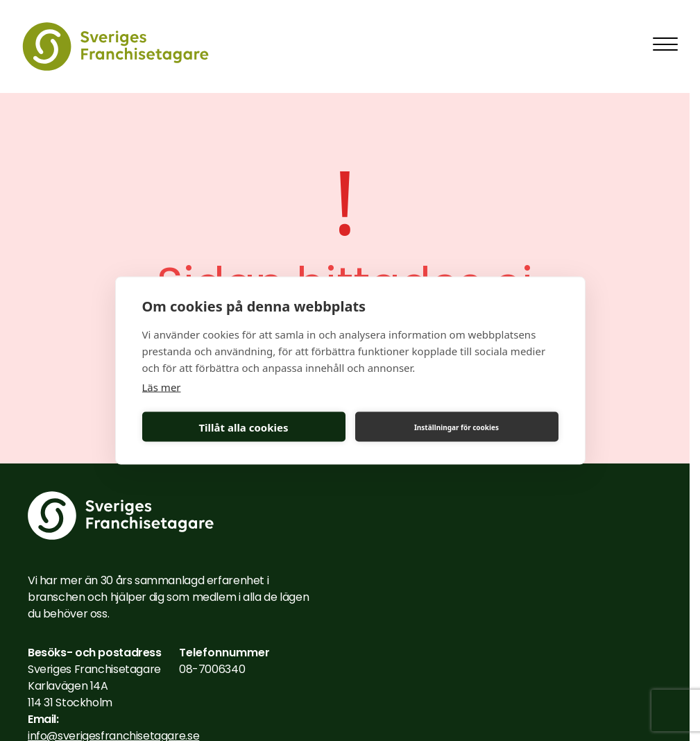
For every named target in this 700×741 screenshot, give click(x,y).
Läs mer (162, 387)
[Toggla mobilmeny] (665, 44)
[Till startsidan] (116, 46)
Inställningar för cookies (456, 427)
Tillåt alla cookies (243, 427)
